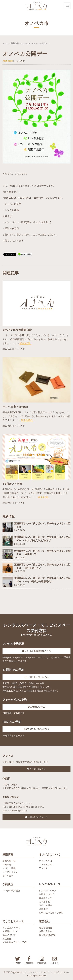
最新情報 (15, 43)
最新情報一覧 (9, 861)
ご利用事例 (44, 902)
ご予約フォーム (38, 707)
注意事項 (43, 909)
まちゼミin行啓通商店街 (17, 330)
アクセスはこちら (38, 769)
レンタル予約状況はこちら (38, 651)
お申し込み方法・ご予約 (51, 913)
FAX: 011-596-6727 (36, 729)
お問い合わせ (46, 931)
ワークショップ (10, 872)
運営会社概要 (46, 928)
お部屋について (47, 894)
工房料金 (7, 939)
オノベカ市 (26, 43)
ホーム (6, 43)
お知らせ (7, 864)
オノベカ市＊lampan (15, 407)
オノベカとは (46, 861)
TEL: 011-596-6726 (36, 677)
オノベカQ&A (46, 864)
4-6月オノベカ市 (12, 484)
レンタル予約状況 (11, 891)
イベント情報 (9, 868)
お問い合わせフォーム (38, 817)
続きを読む (25, 343)
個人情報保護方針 (48, 935)
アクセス (43, 868)
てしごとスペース (11, 928)
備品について (46, 898)
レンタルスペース (48, 891)
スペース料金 (46, 905)
